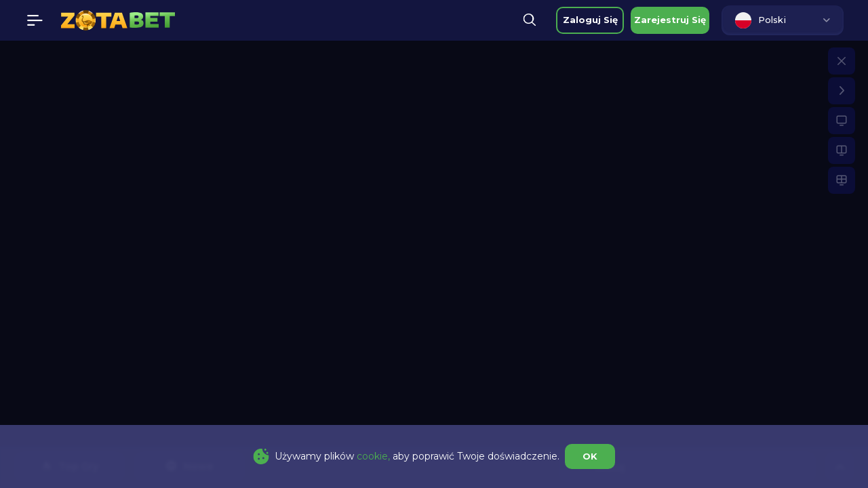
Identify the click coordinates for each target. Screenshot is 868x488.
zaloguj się (590, 20)
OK (590, 456)
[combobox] (783, 20)
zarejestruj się (670, 20)
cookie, (373, 456)
